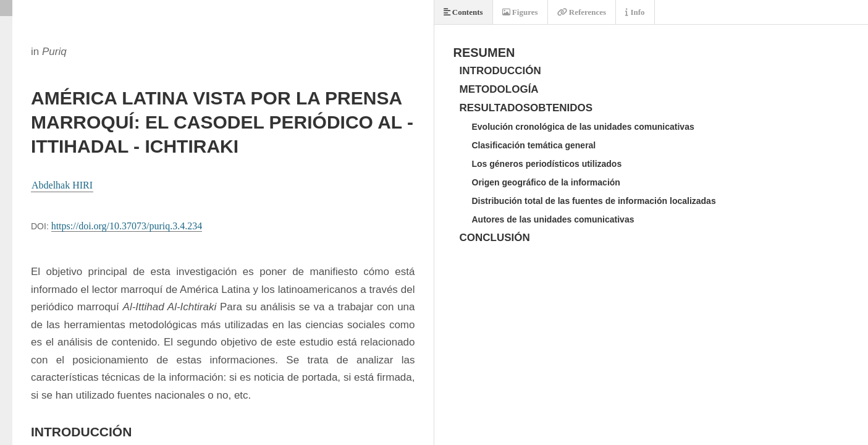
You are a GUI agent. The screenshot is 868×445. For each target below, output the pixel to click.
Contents (463, 12)
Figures (520, 12)
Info (635, 12)
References (582, 12)
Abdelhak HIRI (62, 185)
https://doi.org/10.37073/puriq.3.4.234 (127, 226)
